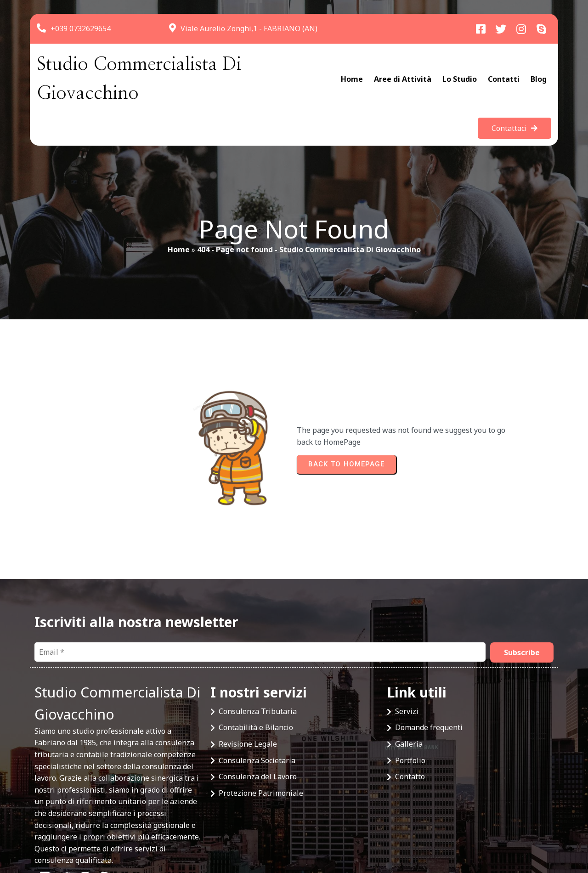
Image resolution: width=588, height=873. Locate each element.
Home (179, 221)
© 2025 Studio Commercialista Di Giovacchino (113, 833)
